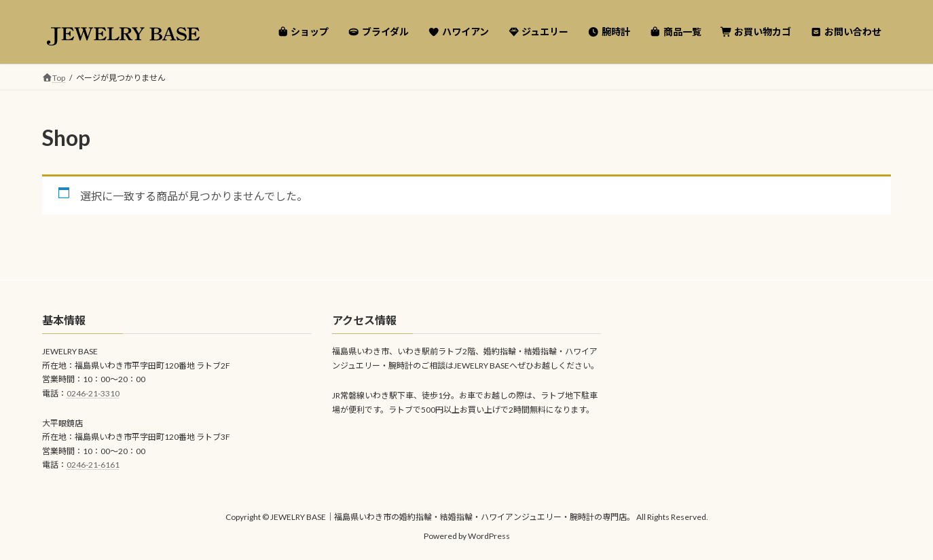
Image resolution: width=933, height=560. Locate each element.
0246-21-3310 (93, 393)
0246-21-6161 (93, 465)
